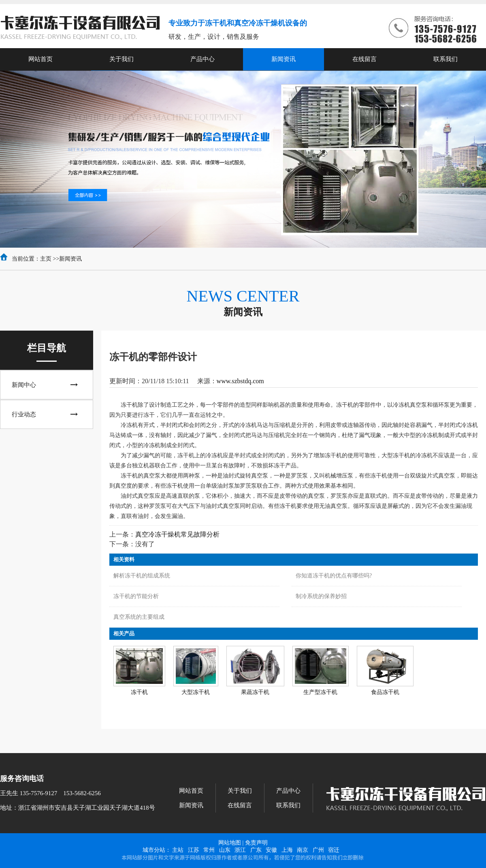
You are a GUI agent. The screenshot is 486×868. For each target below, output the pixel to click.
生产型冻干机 (320, 692)
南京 (303, 850)
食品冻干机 (385, 692)
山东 (225, 850)
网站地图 (230, 843)
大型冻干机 (196, 692)
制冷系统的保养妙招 (321, 596)
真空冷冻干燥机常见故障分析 (177, 534)
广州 (318, 850)
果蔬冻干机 (255, 692)
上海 (287, 850)
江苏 (194, 850)
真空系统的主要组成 (139, 617)
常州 (209, 850)
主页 (46, 259)
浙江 (240, 850)
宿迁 (334, 850)
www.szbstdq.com (240, 381)
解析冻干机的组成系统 (142, 576)
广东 (256, 850)
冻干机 (139, 692)
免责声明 (256, 843)
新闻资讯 (70, 259)
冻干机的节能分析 (136, 596)
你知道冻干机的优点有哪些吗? (334, 576)
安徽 (271, 850)
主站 (178, 850)
